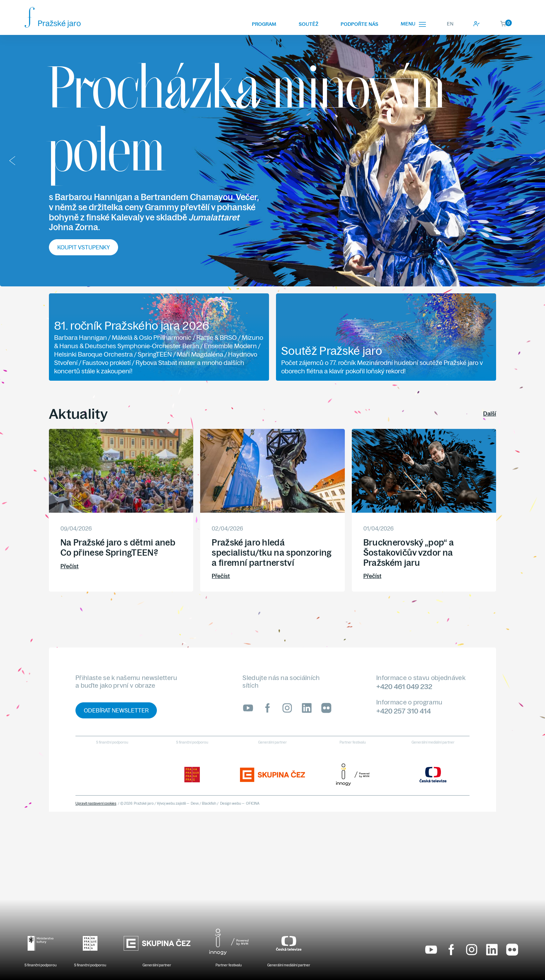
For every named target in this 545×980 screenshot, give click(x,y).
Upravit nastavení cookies (96, 803)
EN (450, 24)
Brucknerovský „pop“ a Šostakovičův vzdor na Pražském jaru (409, 553)
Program (264, 24)
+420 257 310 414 (404, 711)
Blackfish (209, 803)
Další (490, 414)
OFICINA (253, 803)
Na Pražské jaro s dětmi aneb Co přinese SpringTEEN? (118, 547)
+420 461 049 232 (404, 686)
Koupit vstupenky (83, 247)
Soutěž (308, 24)
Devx (195, 803)
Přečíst (70, 566)
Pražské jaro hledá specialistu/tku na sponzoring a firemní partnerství (272, 553)
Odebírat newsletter (116, 710)
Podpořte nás (359, 24)
